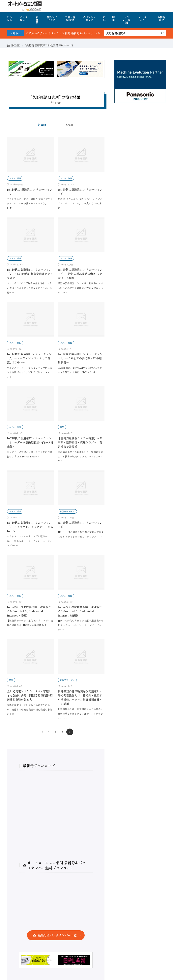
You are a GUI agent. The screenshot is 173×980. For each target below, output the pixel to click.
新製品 (37, 20)
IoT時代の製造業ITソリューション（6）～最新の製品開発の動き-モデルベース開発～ (80, 274)
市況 (104, 18)
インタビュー (24, 18)
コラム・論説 (127, 20)
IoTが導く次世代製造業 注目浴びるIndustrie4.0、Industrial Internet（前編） (80, 611)
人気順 (70, 125)
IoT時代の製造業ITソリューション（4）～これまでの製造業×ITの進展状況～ (80, 358)
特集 (114, 18)
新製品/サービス (67, 511)
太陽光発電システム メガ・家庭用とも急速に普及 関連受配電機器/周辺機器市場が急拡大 (30, 695)
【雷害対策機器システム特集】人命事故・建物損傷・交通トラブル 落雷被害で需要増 (80, 442)
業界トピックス (52, 18)
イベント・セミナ (89, 18)
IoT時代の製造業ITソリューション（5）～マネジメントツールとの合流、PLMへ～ (29, 358)
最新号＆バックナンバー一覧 (57, 935)
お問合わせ (161, 18)
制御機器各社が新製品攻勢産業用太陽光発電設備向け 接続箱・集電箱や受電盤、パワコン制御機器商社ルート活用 (80, 697)
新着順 (42, 125)
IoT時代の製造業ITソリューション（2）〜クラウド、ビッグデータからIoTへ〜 (30, 527)
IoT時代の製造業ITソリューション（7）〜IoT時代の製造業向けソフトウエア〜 (30, 274)
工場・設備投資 (70, 18)
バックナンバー (144, 18)
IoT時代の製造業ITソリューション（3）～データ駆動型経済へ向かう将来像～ (30, 442)
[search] (163, 33)
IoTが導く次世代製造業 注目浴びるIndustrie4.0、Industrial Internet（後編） (29, 611)
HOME (9, 18)
